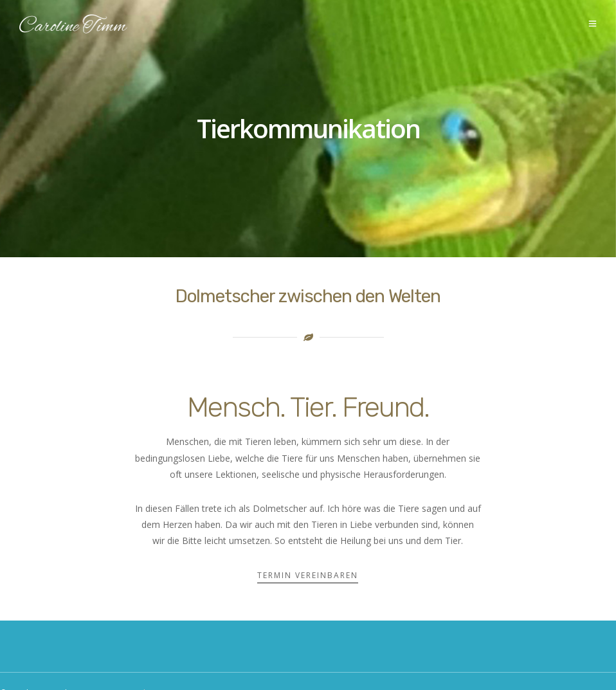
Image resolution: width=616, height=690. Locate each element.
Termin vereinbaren (308, 575)
